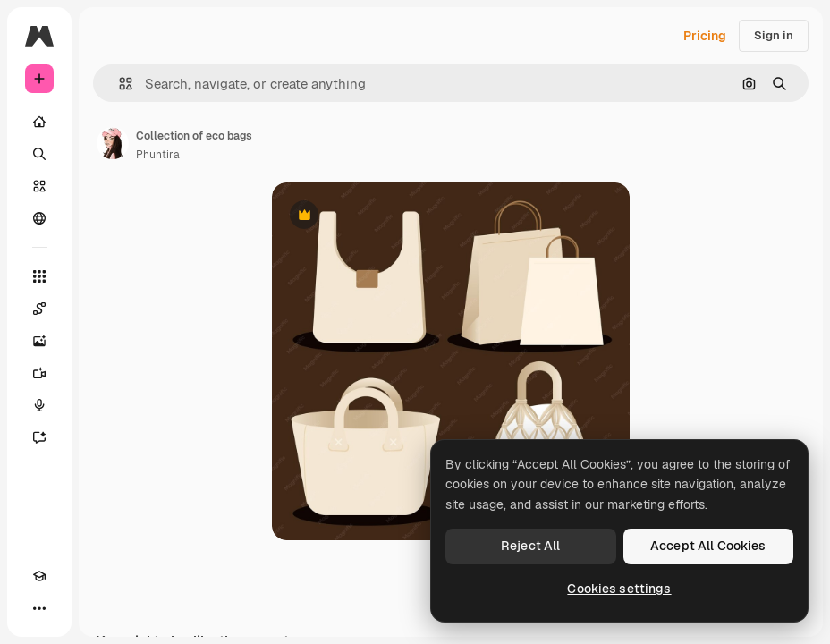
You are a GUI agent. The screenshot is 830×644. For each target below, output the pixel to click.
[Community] (39, 218)
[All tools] (39, 276)
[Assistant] (39, 437)
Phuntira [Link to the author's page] (158, 155)
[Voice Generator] (39, 405)
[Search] (39, 154)
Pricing (705, 36)
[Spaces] (39, 309)
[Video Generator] (39, 373)
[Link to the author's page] (113, 143)
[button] (119, 84)
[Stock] (39, 186)
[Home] (39, 122)
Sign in (774, 35)
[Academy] (39, 576)
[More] (39, 608)
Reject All (530, 546)
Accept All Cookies (708, 546)
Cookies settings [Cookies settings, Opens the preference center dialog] (619, 589)
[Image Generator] (39, 341)
